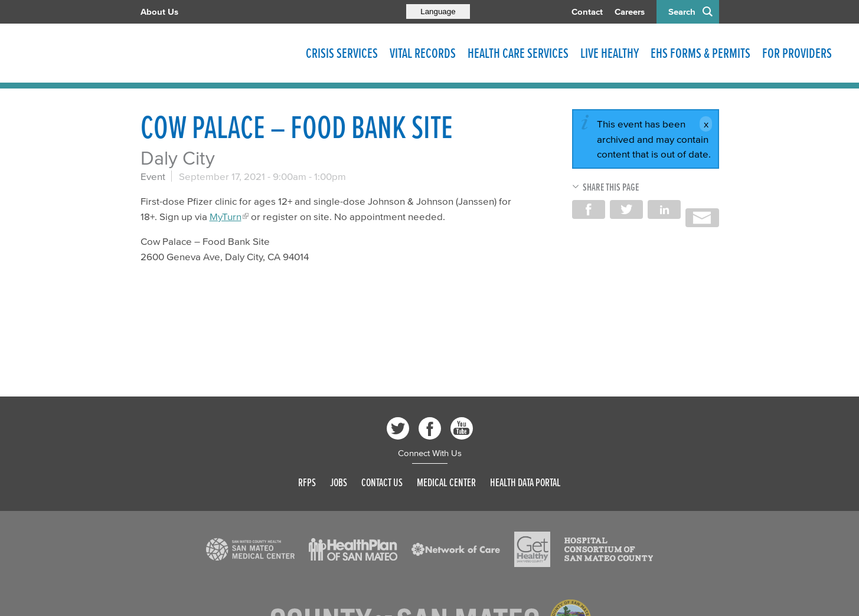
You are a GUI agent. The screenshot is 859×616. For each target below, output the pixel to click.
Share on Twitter (626, 209)
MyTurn (226, 216)
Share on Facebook (589, 209)
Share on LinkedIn (664, 209)
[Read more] (250, 549)
